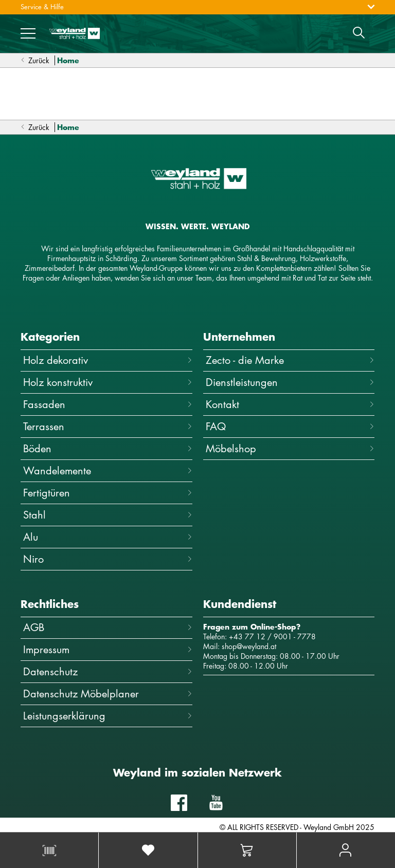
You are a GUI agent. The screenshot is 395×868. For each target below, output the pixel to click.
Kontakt (290, 404)
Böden (108, 448)
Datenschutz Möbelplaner (108, 694)
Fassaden (108, 404)
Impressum (108, 649)
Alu (108, 537)
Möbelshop (290, 448)
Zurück (35, 60)
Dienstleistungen (290, 382)
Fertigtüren (108, 493)
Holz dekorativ (108, 360)
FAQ (290, 426)
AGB (108, 627)
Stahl (108, 515)
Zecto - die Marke (290, 360)
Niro (108, 559)
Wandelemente (108, 470)
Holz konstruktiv (108, 382)
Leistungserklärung (108, 716)
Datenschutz (108, 671)
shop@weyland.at (249, 646)
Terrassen (108, 426)
